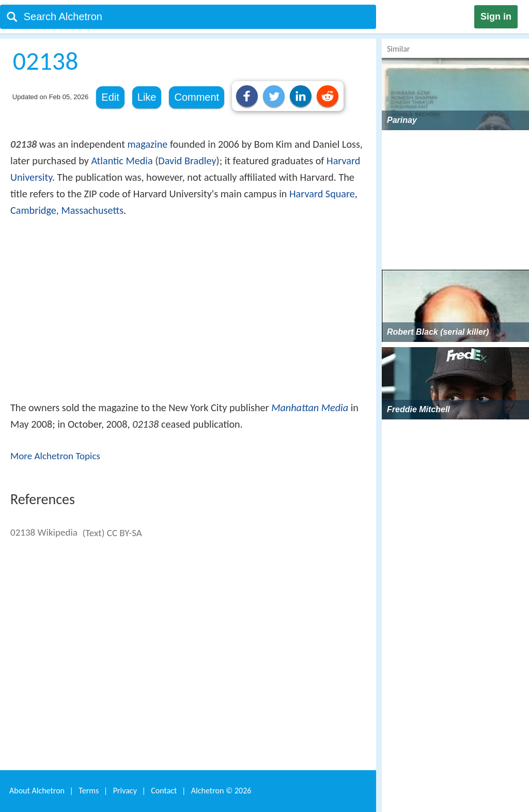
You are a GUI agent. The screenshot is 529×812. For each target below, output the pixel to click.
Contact (164, 791)
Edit (110, 97)
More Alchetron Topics (55, 456)
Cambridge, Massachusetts (67, 210)
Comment (197, 97)
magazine (147, 144)
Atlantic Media (122, 161)
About (37, 791)
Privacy (125, 791)
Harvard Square (322, 194)
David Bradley (187, 161)
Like (147, 97)
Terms (89, 791)
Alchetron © (221, 791)
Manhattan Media (310, 408)
